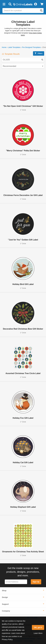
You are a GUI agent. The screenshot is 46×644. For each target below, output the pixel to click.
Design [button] (5, 597)
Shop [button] (4, 591)
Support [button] (5, 604)
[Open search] (41, 11)
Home (4, 47)
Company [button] (6, 611)
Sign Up (36, 582)
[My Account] (35, 4)
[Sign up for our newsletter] (16, 582)
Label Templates (14, 47)
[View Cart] (42, 4)
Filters (39, 53)
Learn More (38, 633)
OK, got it (38, 627)
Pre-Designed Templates (31, 47)
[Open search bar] (10, 4)
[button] (4, 4)
